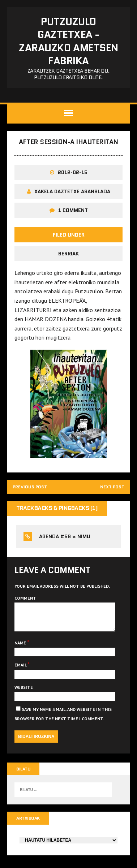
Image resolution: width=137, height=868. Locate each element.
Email (21, 670)
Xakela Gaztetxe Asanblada (72, 191)
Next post (112, 487)
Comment (25, 598)
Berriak (68, 254)
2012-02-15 (73, 172)
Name (21, 648)
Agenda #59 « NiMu (65, 536)
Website (24, 693)
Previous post (30, 487)
